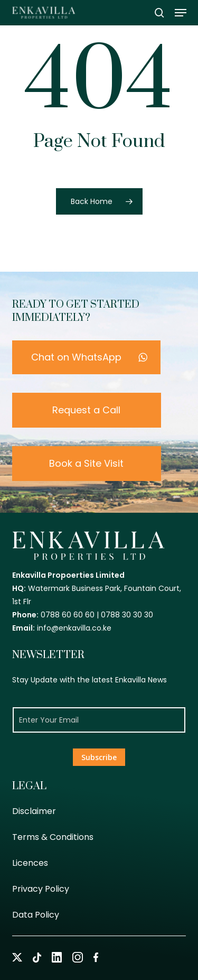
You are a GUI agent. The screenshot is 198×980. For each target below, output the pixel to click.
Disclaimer (34, 811)
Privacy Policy (41, 889)
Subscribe (99, 757)
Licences (30, 863)
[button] (181, 13)
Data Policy (36, 915)
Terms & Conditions (53, 837)
